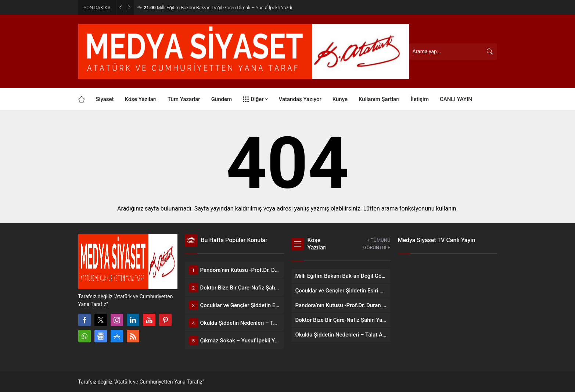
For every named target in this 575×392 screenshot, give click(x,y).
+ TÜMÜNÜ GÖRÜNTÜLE (377, 244)
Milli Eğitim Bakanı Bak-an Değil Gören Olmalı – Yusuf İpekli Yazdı (218, 8)
